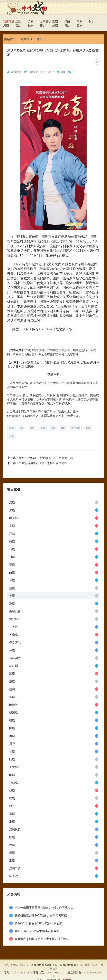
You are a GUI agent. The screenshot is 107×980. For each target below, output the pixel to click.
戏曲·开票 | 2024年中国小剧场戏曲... (35, 931)
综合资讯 (53, 642)
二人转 (53, 627)
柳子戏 (53, 876)
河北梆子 (53, 619)
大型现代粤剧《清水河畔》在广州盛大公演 (46, 458)
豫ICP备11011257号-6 (87, 965)
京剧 (55, 21)
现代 (53, 428)
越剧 (55, 25)
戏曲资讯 (27, 39)
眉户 (53, 744)
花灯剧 (53, 666)
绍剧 (53, 853)
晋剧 (18, 25)
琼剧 (53, 736)
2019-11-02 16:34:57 (41, 72)
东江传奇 (76, 428)
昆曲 (67, 21)
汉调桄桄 (53, 829)
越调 (53, 689)
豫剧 (79, 25)
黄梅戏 (53, 635)
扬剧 (53, 697)
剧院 (88, 428)
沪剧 (30, 21)
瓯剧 (53, 759)
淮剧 (53, 821)
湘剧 (53, 860)
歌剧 (53, 837)
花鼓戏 (53, 783)
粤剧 (67, 25)
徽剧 (53, 814)
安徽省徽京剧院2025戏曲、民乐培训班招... (39, 915)
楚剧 (53, 681)
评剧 (43, 25)
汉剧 (18, 21)
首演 (11, 436)
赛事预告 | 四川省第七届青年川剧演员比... (39, 939)
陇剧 (53, 728)
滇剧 (53, 673)
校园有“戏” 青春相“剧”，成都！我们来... (37, 923)
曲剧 (30, 25)
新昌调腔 (53, 658)
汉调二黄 (53, 868)
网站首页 (10, 39)
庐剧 (53, 650)
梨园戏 (53, 712)
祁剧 (53, 751)
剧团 (22, 428)
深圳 (11, 428)
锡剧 (53, 790)
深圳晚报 (16, 72)
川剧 (6, 25)
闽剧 (53, 775)
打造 (32, 428)
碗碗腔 (53, 705)
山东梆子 (46, 21)
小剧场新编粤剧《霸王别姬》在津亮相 (43, 463)
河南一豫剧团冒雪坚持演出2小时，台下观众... (41, 908)
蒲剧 (79, 21)
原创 (42, 428)
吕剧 (92, 21)
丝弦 (53, 806)
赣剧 (53, 720)
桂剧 (53, 798)
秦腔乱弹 (53, 611)
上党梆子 (53, 767)
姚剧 (53, 845)
